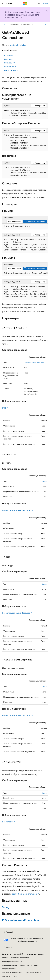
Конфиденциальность (11, 961)
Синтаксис (10, 56)
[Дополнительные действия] (46, 25)
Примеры (10, 63)
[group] (25, 113)
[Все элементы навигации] (4, 25)
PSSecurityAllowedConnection (21, 920)
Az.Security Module (18, 45)
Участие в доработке (20, 958)
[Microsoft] (25, 4)
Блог (4, 958)
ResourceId (9, 822)
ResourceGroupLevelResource (17, 510)
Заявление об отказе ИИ (12, 954)
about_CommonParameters (25, 894)
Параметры (10, 66)
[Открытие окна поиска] (39, 4)
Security (27, 25)
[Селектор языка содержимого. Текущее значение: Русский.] (8, 932)
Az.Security (14, 25)
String (44, 481)
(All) (5, 408)
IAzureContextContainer (34, 363)
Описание (9, 59)
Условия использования (12, 972)
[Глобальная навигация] (3, 4)
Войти (45, 3)
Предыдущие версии (35, 954)
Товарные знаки (32, 972)
